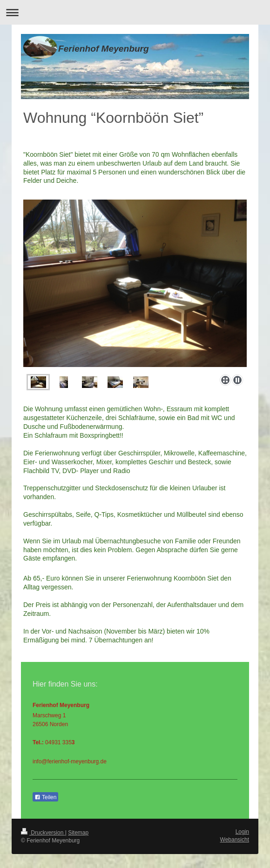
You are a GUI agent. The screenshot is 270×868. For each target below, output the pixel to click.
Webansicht (235, 840)
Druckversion (43, 833)
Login (242, 832)
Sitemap (78, 833)
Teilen (45, 797)
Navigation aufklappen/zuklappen (135, 12)
